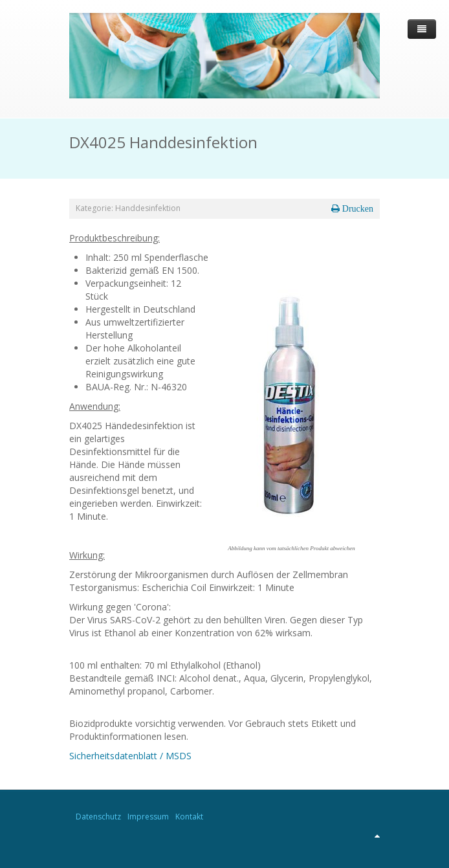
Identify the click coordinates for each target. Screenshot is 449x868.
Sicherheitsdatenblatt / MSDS (130, 756)
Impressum (148, 817)
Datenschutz (98, 817)
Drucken (356, 208)
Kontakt (189, 817)
